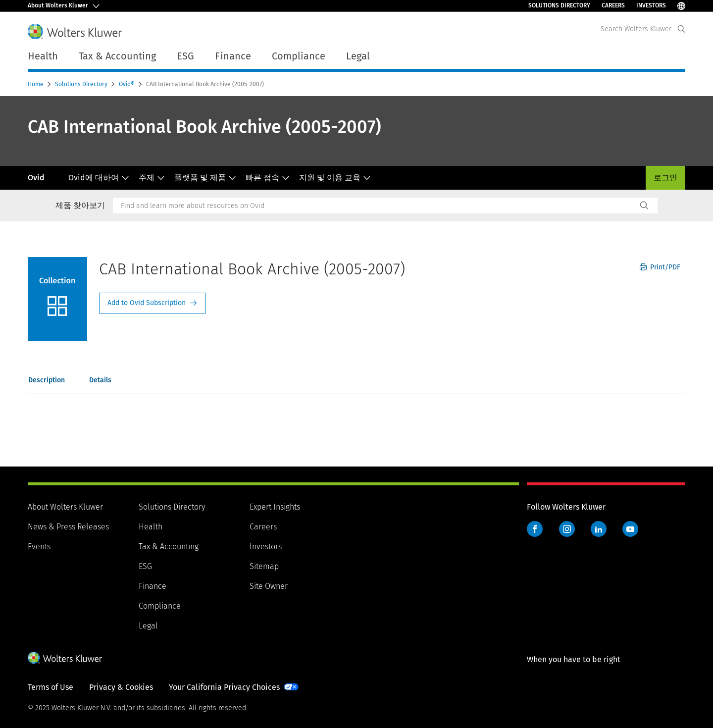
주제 (152, 178)
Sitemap (264, 566)
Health (151, 527)
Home (36, 84)
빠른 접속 (268, 178)
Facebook (535, 529)
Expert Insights (275, 507)
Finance (153, 586)
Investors (651, 5)
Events (39, 546)
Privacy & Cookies (121, 687)
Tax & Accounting (169, 546)
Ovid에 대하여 (99, 178)
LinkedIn (599, 529)
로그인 (665, 178)
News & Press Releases (68, 527)
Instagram (567, 529)
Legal (358, 56)
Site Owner (269, 586)
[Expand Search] (681, 29)
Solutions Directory (559, 5)
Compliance (160, 606)
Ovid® (127, 84)
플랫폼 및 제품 (205, 178)
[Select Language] (681, 6)
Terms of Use (51, 687)
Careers (613, 5)
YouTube (630, 529)
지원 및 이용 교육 (335, 178)
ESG (145, 566)
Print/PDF (660, 267)
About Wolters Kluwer (65, 507)
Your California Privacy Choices (224, 687)
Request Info (153, 303)
